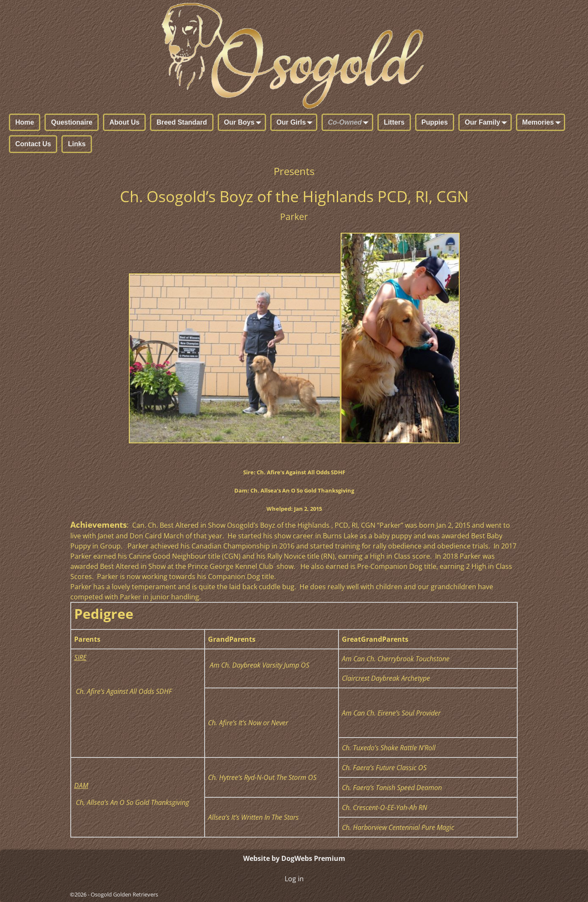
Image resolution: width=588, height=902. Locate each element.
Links (77, 144)
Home (25, 122)
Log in (294, 879)
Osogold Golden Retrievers (124, 894)
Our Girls (296, 123)
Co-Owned (350, 123)
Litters (394, 122)
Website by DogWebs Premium (294, 858)
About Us (124, 122)
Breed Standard (182, 122)
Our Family (488, 123)
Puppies (435, 122)
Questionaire (72, 122)
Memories (543, 123)
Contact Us (33, 144)
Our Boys (244, 123)
